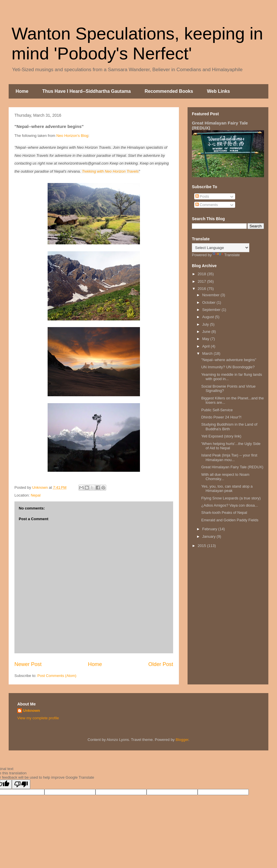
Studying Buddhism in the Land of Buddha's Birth (229, 427)
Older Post (161, 664)
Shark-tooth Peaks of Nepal (224, 513)
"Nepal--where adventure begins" (229, 360)
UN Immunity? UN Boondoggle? (228, 367)
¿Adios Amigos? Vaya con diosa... (229, 505)
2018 (202, 274)
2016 (202, 289)
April (207, 346)
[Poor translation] (21, 784)
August (209, 317)
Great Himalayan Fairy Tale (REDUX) (232, 467)
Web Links (218, 91)
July (206, 324)
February (210, 529)
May (206, 339)
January (209, 536)
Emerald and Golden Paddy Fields (230, 520)
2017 (202, 281)
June (207, 332)
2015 (202, 546)
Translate (226, 255)
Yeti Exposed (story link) (221, 436)
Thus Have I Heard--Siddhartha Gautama (86, 91)
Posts (202, 196)
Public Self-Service (217, 410)
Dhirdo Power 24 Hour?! (221, 417)
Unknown (32, 711)
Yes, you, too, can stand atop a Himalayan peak (227, 489)
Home (22, 91)
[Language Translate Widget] (221, 248)
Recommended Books (169, 91)
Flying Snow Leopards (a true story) (231, 498)
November (212, 295)
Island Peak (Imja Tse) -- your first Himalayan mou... (229, 457)
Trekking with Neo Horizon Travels (110, 171)
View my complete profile (38, 718)
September (212, 310)
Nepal (35, 495)
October (209, 302)
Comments (207, 205)
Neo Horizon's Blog (72, 136)
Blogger (182, 740)
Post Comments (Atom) (57, 676)
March (208, 353)
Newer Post (28, 664)
